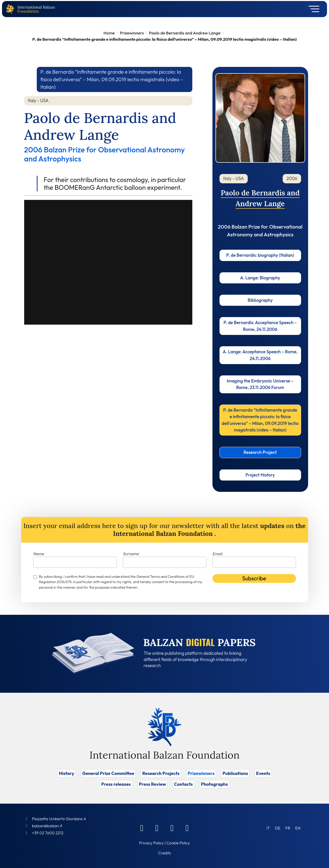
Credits (165, 853)
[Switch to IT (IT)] (268, 828)
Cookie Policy (178, 843)
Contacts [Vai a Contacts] (183, 784)
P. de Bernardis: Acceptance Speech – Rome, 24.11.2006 (260, 326)
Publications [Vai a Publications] (235, 773)
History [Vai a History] (67, 773)
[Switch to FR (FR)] (288, 828)
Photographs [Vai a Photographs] (214, 784)
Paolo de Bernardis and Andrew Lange (185, 33)
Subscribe (254, 578)
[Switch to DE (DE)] (278, 828)
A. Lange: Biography (260, 278)
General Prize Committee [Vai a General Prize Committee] (108, 773)
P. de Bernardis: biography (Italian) (260, 255)
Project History (260, 475)
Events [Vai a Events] (263, 773)
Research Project (260, 452)
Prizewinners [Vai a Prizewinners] (201, 773)
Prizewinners (132, 33)
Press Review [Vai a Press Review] (153, 784)
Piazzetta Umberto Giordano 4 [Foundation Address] (59, 819)
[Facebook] (142, 828)
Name (39, 554)
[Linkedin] (157, 828)
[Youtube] (187, 828)
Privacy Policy (151, 843)
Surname (131, 554)
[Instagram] (172, 828)
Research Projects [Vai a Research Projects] (161, 773)
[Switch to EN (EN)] (298, 828)
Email (217, 554)
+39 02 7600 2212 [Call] (48, 833)
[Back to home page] (11, 9)
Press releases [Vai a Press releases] (116, 784)
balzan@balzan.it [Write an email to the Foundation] (47, 826)
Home (109, 33)
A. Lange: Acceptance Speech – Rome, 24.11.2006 (260, 355)
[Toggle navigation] (312, 9)
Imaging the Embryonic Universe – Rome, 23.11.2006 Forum (260, 384)
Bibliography (260, 300)
